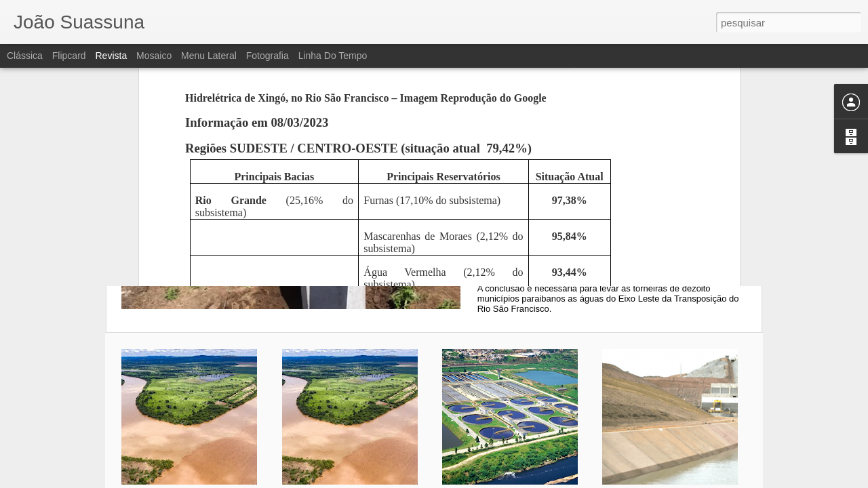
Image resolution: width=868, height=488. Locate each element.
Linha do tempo (333, 56)
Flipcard (69, 56)
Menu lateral (209, 56)
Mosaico (154, 56)
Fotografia (268, 56)
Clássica (25, 56)
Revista (111, 56)
